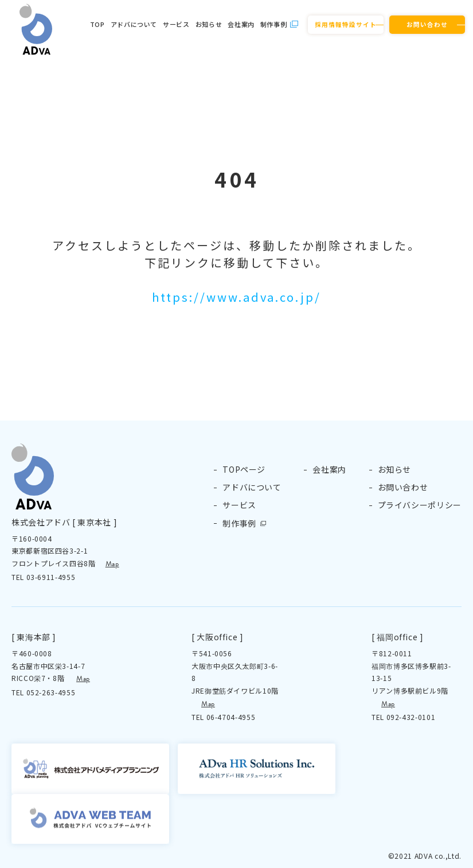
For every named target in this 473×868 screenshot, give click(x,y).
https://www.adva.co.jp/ (236, 297)
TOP (97, 24)
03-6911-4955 (51, 577)
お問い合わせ (427, 24)
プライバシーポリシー (420, 505)
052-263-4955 (51, 692)
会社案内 (241, 24)
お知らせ (209, 24)
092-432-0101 (411, 717)
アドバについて (134, 24)
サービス (176, 24)
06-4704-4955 (231, 717)
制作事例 (274, 24)
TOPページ (244, 469)
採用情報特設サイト (346, 24)
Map (112, 564)
